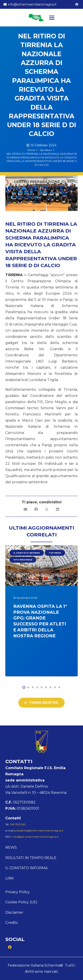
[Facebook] (77, 4)
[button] (52, 18)
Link (10, 878)
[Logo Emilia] (36, 18)
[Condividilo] (36, 509)
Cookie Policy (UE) (21, 902)
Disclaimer (14, 912)
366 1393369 (18, 824)
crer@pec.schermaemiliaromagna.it (36, 837)
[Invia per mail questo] (26, 509)
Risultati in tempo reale (31, 858)
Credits (12, 923)
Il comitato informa (26, 868)
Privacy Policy (17, 892)
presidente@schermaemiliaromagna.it (39, 830)
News (11, 847)
